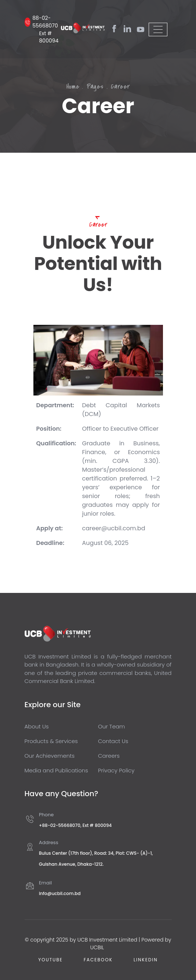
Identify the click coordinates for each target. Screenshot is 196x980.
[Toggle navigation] (158, 29)
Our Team (111, 726)
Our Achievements (50, 756)
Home (73, 87)
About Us (37, 726)
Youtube (50, 960)
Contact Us (113, 741)
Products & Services (51, 741)
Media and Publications (56, 770)
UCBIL (98, 947)
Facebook (98, 960)
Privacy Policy (116, 770)
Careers (109, 756)
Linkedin (146, 960)
